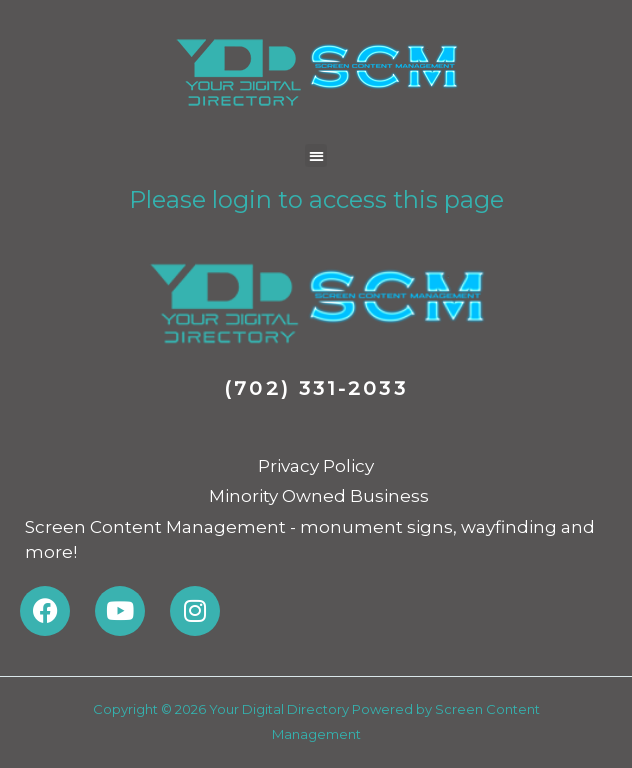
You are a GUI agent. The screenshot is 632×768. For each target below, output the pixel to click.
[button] (316, 155)
